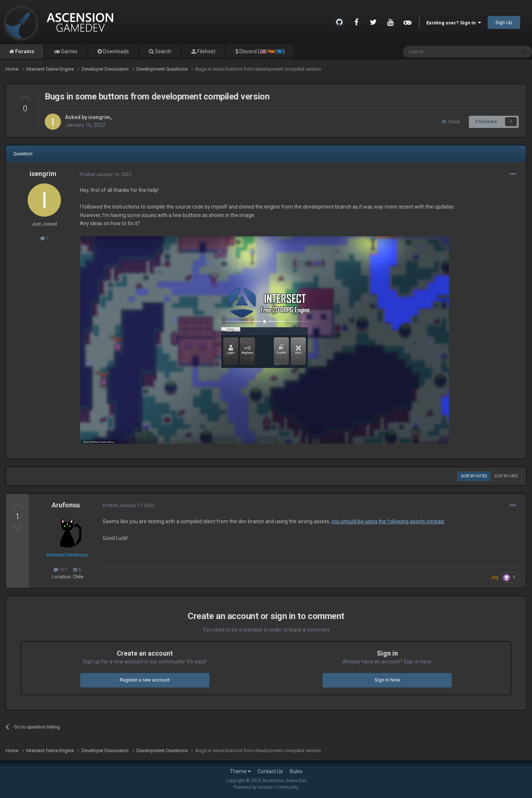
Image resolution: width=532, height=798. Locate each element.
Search (163, 51)
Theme (240, 771)
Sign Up (504, 22)
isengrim (99, 117)
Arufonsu (66, 505)
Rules (296, 771)
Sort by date (506, 476)
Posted (106, 174)
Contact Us (270, 771)
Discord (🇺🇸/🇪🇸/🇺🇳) (262, 51)
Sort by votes (474, 476)
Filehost (206, 51)
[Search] (442, 52)
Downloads (115, 51)
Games (69, 51)
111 (60, 570)
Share (451, 121)
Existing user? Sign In (454, 23)
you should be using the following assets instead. (388, 521)
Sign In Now (387, 680)
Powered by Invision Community (266, 787)
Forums (24, 51)
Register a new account (145, 680)
